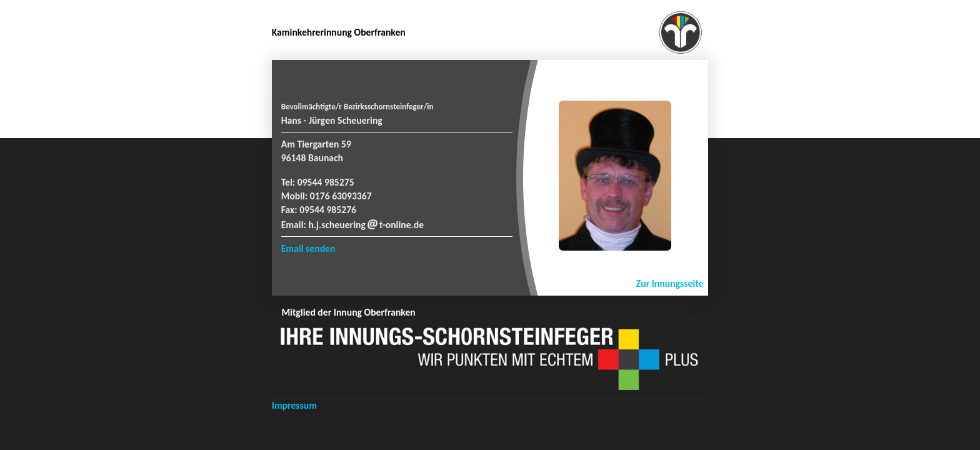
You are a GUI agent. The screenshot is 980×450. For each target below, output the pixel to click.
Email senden (308, 248)
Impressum (294, 405)
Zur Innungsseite (670, 283)
